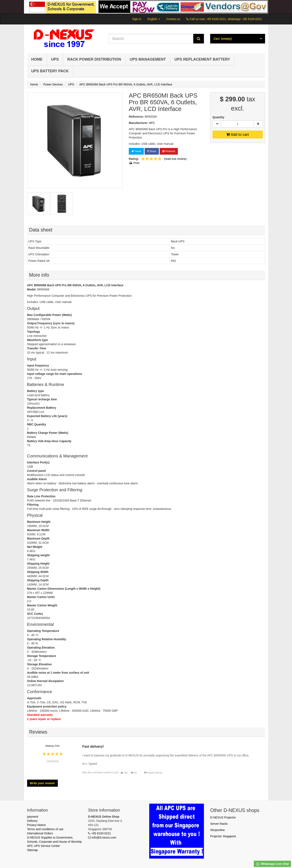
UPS (55, 59)
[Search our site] (151, 39)
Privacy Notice (36, 825)
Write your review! (42, 783)
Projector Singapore (223, 836)
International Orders (40, 833)
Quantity (218, 117)
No (134, 773)
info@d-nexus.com (104, 837)
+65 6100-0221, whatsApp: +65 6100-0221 (234, 19)
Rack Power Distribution (94, 59)
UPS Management (148, 59)
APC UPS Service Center (44, 846)
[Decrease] (217, 124)
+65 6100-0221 (101, 833)
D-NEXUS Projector (223, 817)
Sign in (137, 19)
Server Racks (219, 824)
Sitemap (32, 850)
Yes (124, 773)
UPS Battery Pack (50, 71)
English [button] (154, 19)
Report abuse (153, 773)
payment (33, 817)
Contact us (173, 19)
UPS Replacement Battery (202, 59)
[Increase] (258, 124)
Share (152, 151)
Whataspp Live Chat (272, 864)
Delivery (32, 821)
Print (134, 163)
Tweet (136, 151)
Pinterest (169, 151)
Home (37, 59)
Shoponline (217, 830)
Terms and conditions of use (45, 829)
